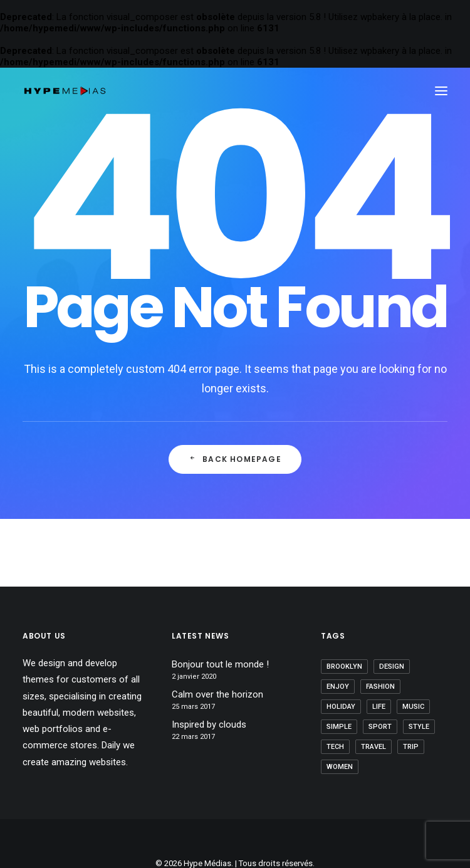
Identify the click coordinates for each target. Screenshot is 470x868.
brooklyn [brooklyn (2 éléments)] (344, 667)
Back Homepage (235, 459)
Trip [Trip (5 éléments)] (411, 747)
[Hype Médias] (65, 91)
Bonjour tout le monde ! (220, 664)
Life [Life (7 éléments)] (379, 707)
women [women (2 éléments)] (340, 767)
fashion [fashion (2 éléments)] (380, 687)
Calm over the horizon (217, 694)
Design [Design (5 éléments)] (392, 667)
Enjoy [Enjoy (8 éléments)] (338, 687)
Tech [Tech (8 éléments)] (335, 747)
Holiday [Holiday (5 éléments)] (341, 707)
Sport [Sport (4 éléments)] (380, 727)
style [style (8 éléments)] (419, 727)
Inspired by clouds (209, 724)
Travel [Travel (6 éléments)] (373, 747)
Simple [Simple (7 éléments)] (339, 727)
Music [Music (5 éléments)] (413, 707)
